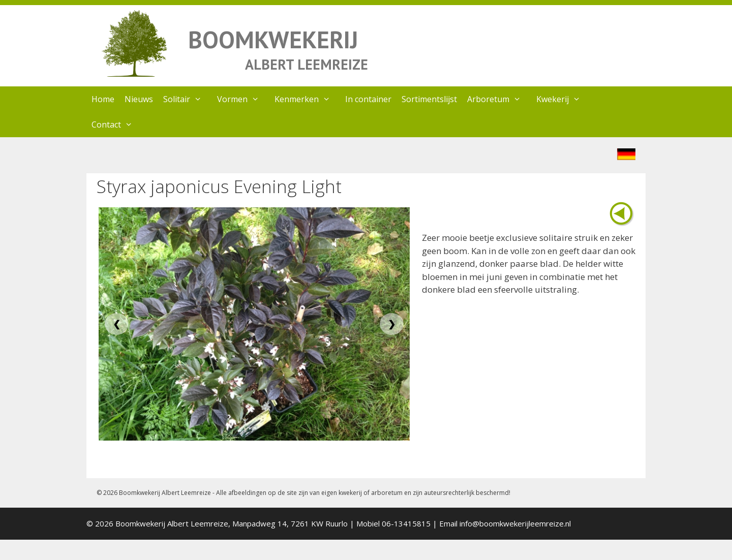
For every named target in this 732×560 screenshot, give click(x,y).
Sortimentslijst (429, 99)
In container (368, 99)
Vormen (243, 99)
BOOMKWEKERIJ (273, 39)
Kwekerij (563, 99)
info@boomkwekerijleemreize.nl (515, 523)
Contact (117, 125)
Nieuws (139, 99)
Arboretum (499, 99)
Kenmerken (308, 99)
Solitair (188, 99)
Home (103, 99)
